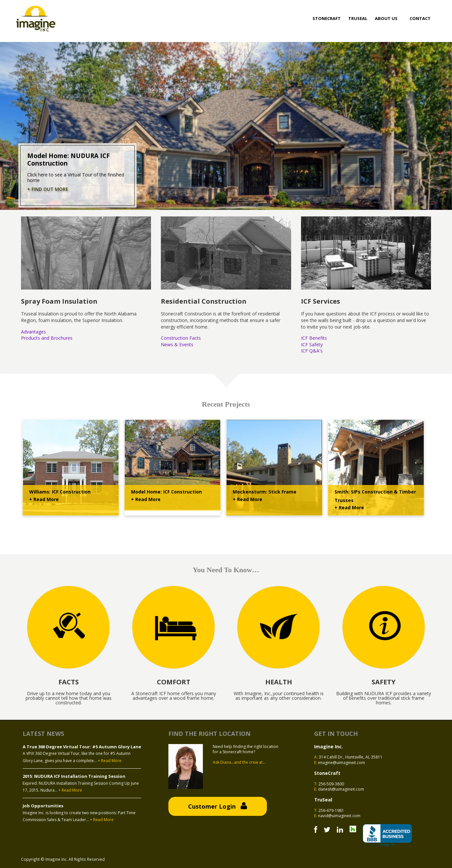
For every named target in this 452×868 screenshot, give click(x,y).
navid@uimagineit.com (339, 816)
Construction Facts (181, 338)
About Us (386, 18)
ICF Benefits (314, 338)
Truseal (358, 18)
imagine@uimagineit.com (342, 763)
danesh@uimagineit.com (341, 789)
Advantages (33, 332)
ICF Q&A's (312, 351)
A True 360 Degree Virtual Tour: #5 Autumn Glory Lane (82, 747)
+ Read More (44, 499)
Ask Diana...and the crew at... (239, 762)
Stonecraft (327, 18)
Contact (420, 18)
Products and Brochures (47, 338)
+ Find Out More (48, 189)
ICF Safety (312, 344)
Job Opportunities (43, 806)
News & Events (177, 344)
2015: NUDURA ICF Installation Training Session (74, 776)
